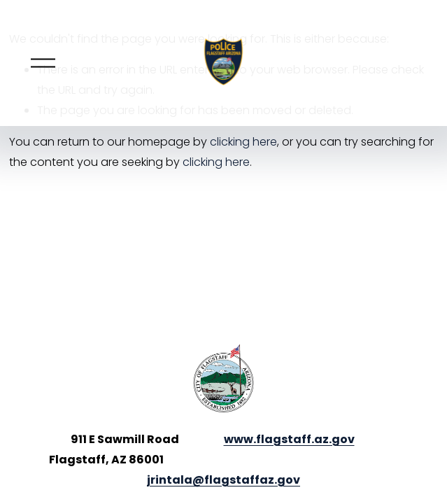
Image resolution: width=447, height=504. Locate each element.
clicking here (243, 142)
